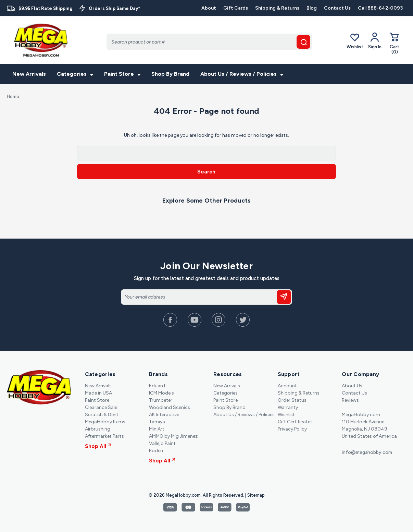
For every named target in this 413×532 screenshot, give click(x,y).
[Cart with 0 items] (395, 43)
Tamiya (157, 422)
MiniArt (157, 429)
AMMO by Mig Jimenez (173, 436)
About (209, 8)
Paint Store (122, 74)
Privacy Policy (292, 429)
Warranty (288, 407)
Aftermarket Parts (104, 436)
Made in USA (98, 393)
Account (287, 386)
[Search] (209, 42)
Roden (156, 451)
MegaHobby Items (105, 422)
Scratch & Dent (102, 415)
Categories (75, 74)
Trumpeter (161, 400)
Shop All (98, 446)
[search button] (303, 42)
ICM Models (161, 393)
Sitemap (256, 495)
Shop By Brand (170, 74)
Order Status (292, 400)
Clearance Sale (101, 407)
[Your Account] (375, 41)
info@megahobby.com (367, 452)
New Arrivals (29, 74)
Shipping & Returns (277, 8)
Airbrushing (98, 429)
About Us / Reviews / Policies (242, 74)
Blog (312, 8)
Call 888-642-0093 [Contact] (380, 8)
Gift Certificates (295, 422)
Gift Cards (236, 8)
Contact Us (337, 8)
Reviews (350, 400)
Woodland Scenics (170, 407)
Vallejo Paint (162, 443)
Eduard (157, 386)
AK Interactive (164, 415)
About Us (352, 386)
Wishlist (355, 41)
